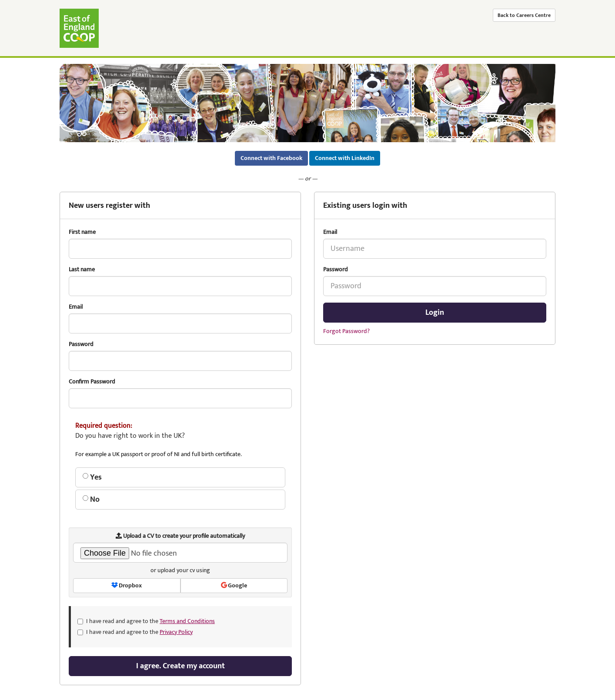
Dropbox (127, 585)
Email (330, 232)
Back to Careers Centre (524, 15)
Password (336, 270)
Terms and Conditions (187, 621)
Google (234, 585)
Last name (82, 270)
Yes (92, 477)
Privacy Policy (176, 632)
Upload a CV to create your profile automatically (180, 536)
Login (435, 313)
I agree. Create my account (180, 666)
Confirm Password (92, 382)
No (91, 500)
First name (82, 232)
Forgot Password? (346, 331)
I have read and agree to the (146, 621)
